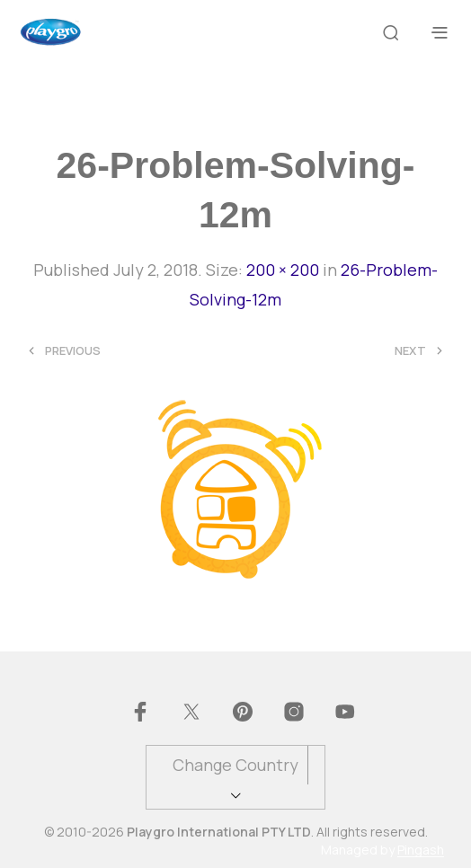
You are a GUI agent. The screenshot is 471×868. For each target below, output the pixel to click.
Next (410, 351)
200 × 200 (283, 270)
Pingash (421, 850)
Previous (73, 351)
